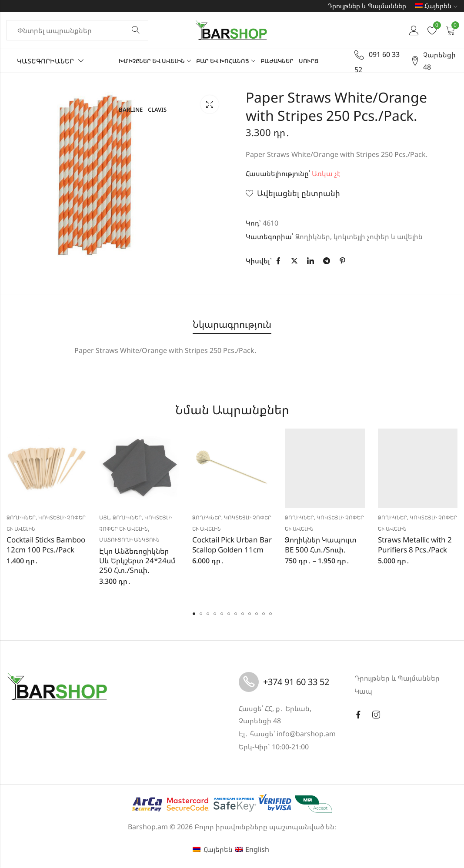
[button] (194, 614)
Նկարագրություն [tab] (232, 324)
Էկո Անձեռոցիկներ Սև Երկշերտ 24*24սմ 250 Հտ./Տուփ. (137, 560)
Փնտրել (136, 30)
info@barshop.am (306, 734)
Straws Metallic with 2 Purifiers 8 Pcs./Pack (415, 544)
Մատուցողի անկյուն (129, 540)
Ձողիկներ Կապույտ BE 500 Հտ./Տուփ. (321, 544)
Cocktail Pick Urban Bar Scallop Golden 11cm (232, 544)
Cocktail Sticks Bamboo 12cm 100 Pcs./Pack (46, 544)
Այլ (104, 517)
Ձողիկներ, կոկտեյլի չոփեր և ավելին (359, 236)
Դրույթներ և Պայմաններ (367, 6)
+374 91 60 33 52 (296, 682)
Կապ (363, 691)
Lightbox (210, 104)
